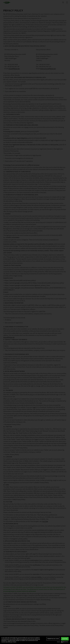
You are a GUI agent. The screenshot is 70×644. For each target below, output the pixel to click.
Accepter (65, 639)
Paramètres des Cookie (53, 639)
